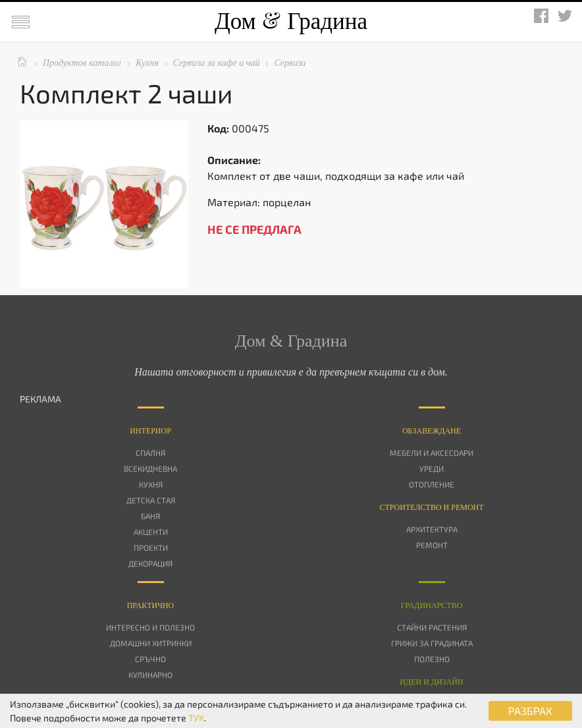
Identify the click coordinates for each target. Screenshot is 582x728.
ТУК (196, 718)
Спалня (150, 453)
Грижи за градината (432, 643)
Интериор (150, 431)
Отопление (432, 484)
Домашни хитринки (151, 643)
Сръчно (150, 659)
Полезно (432, 659)
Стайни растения (432, 627)
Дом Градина (291, 21)
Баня (150, 516)
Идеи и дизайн (431, 682)
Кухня (151, 484)
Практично (151, 605)
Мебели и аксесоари (432, 453)
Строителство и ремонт (431, 507)
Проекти (151, 547)
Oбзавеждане (432, 431)
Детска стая (151, 500)
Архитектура (432, 529)
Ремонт (432, 545)
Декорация (150, 563)
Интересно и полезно (150, 627)
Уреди (432, 468)
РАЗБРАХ (530, 711)
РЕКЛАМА (40, 399)
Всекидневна (150, 468)
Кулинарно (150, 675)
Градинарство (432, 605)
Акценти (151, 532)
